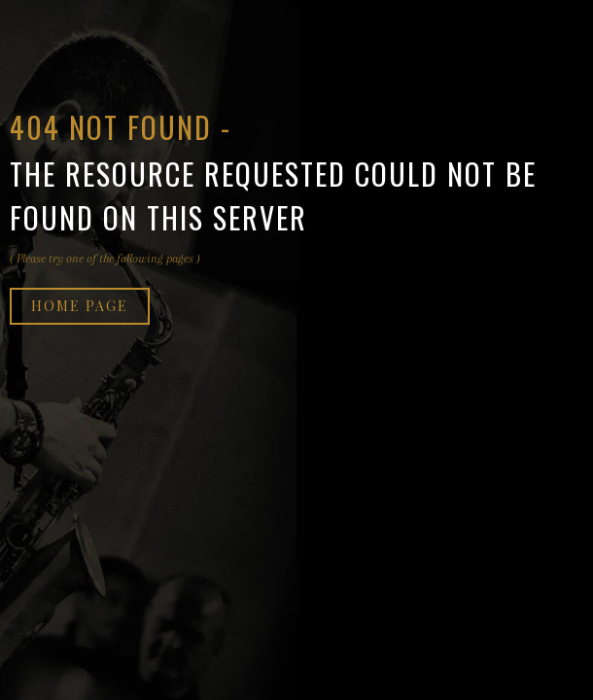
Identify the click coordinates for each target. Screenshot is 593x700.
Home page (80, 306)
